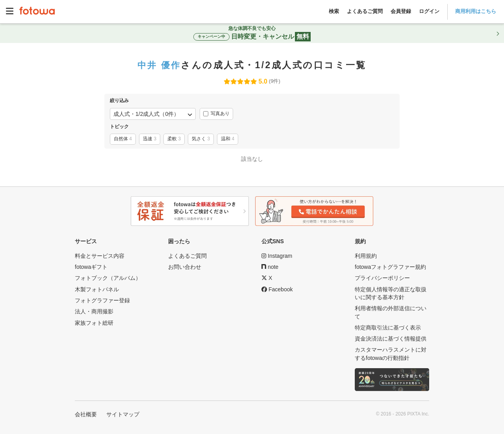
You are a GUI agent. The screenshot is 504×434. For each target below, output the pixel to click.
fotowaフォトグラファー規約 (390, 267)
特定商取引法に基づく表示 (388, 328)
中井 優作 (159, 65)
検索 (334, 11)
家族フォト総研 (94, 323)
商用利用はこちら (476, 11)
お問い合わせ (185, 267)
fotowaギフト (91, 267)
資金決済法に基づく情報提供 (391, 339)
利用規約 (366, 256)
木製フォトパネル (97, 289)
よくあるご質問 (365, 11)
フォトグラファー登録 (102, 300)
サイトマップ (123, 414)
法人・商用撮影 (94, 311)
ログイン (429, 11)
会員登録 (401, 11)
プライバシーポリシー (382, 278)
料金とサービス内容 (100, 256)
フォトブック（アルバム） (108, 278)
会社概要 (86, 414)
